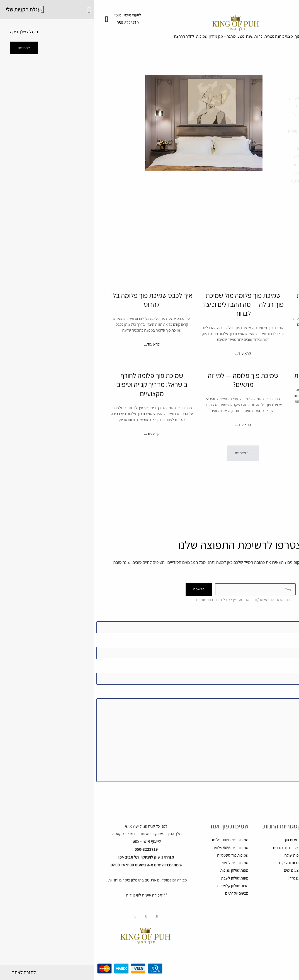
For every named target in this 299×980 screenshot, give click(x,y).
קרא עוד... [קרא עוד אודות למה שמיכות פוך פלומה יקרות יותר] (241, 360)
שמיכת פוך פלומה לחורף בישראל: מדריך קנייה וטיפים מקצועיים (58, 408)
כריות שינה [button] (166, 39)
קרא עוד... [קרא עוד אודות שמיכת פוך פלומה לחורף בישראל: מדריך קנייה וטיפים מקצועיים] (58, 463)
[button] (150, 487)
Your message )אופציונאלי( (149, 734)
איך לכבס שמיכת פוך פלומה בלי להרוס (58, 310)
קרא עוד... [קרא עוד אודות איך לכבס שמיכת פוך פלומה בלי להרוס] (58, 354)
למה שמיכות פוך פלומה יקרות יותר (241, 310)
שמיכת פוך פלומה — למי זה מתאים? (149, 404)
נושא (149, 667)
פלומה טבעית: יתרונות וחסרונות (241, 404)
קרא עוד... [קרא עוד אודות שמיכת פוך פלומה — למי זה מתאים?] (149, 454)
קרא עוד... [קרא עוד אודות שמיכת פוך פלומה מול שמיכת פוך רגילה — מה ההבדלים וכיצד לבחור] (149, 369)
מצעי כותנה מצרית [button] (202, 39)
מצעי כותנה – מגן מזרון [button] (127, 39)
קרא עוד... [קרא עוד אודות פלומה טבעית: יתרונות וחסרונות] (241, 454)
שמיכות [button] (91, 39)
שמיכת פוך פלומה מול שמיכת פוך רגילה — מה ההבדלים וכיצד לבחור (149, 314)
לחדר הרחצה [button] (63, 39)
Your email (149, 640)
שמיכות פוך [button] (238, 39)
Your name (149, 614)
